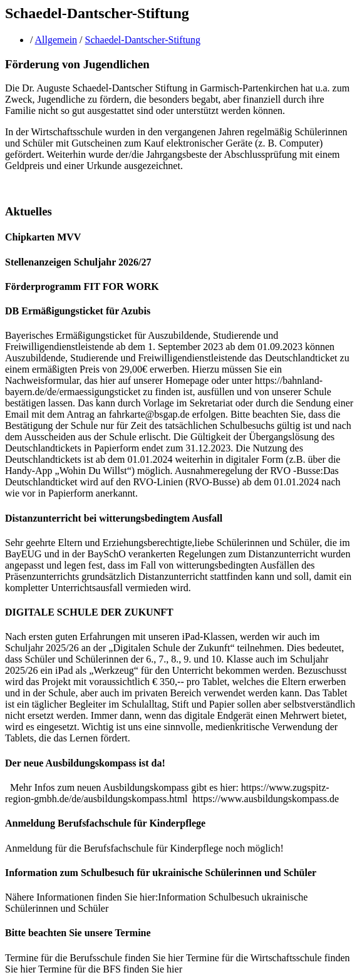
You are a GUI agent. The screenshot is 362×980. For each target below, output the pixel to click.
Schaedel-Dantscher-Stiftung (143, 40)
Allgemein (56, 40)
